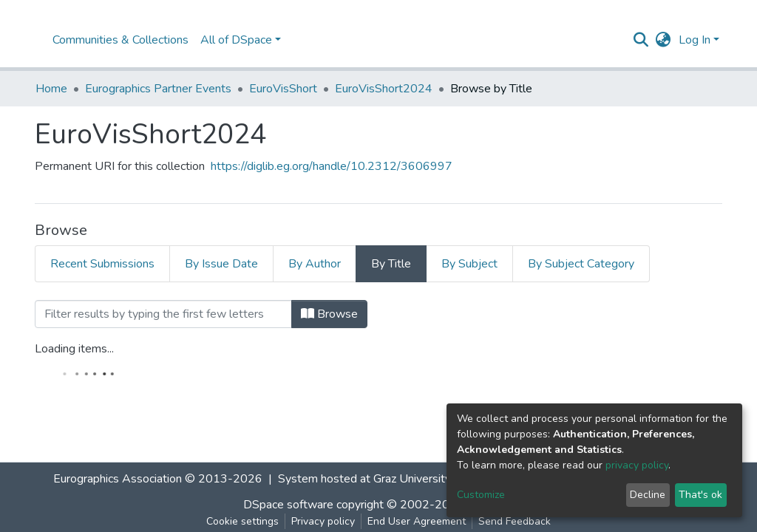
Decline (648, 495)
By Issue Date (221, 264)
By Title (391, 264)
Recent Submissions (102, 264)
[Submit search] (641, 40)
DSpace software (288, 505)
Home (51, 89)
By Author (315, 264)
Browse (329, 314)
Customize (481, 495)
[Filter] (163, 314)
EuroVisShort (283, 89)
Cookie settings (242, 521)
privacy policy (637, 465)
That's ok (700, 495)
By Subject (469, 264)
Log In (695, 40)
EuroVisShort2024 (384, 89)
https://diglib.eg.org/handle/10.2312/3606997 (332, 166)
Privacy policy (323, 521)
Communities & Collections (120, 40)
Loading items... (74, 349)
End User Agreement (417, 521)
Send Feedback (515, 521)
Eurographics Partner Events (158, 89)
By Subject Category (581, 264)
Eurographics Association (118, 479)
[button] (663, 40)
